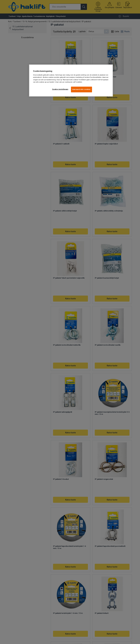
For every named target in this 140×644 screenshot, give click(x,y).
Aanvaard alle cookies (81, 89)
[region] (71, 80)
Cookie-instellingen (60, 89)
